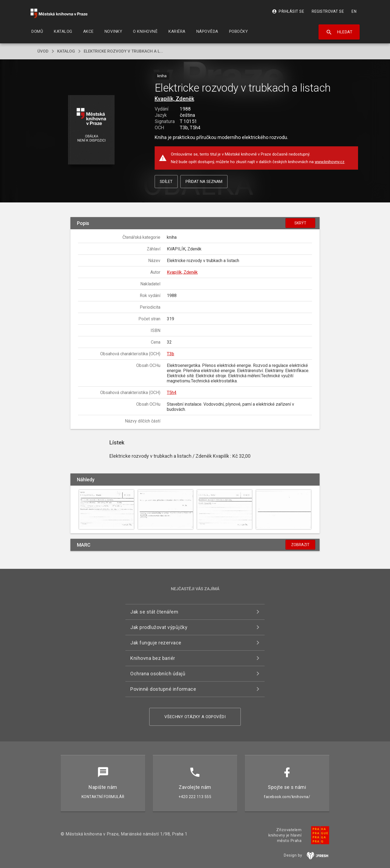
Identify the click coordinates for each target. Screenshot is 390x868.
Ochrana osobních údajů (158, 674)
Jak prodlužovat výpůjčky (159, 627)
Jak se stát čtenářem (154, 612)
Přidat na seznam (204, 182)
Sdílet (166, 182)
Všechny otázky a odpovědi (195, 717)
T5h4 (172, 393)
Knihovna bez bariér (153, 658)
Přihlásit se (288, 11)
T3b (170, 354)
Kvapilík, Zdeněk (174, 99)
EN (354, 11)
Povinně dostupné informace (163, 689)
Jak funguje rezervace (156, 643)
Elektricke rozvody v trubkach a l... (123, 51)
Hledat (339, 32)
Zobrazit (300, 545)
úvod (43, 51)
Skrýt (300, 223)
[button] (91, 130)
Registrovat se (328, 11)
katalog (66, 51)
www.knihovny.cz (330, 162)
